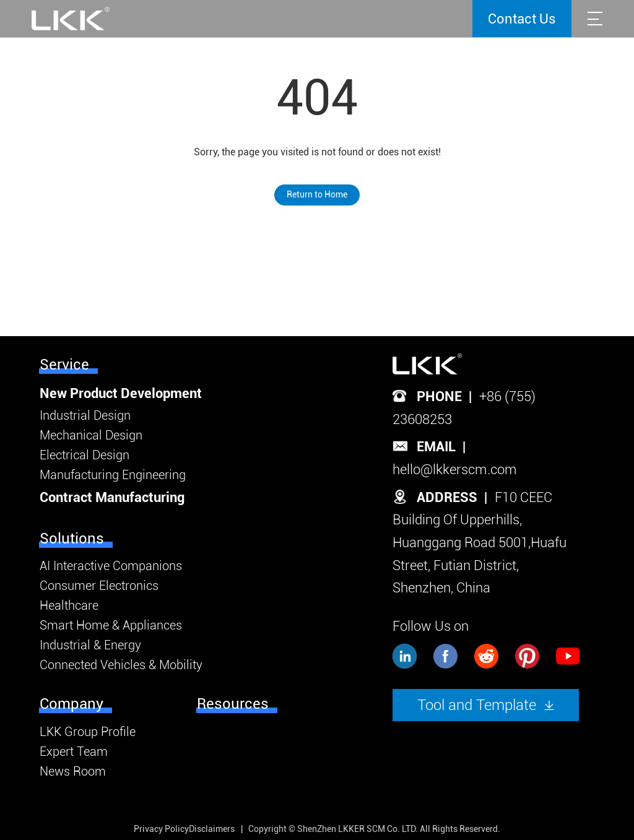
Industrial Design (85, 415)
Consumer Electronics (99, 586)
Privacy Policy (161, 829)
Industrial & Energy (90, 645)
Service (64, 365)
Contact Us (522, 19)
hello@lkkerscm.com (455, 470)
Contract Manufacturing (112, 497)
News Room (73, 771)
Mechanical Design (91, 435)
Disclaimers (212, 829)
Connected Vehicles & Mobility (121, 665)
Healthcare (69, 605)
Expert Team (74, 751)
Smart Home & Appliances (111, 625)
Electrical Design (85, 455)
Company (72, 704)
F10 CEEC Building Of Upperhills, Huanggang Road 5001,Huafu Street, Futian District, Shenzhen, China (480, 543)
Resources (233, 704)
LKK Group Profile (88, 732)
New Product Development (121, 393)
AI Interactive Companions (111, 566)
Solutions (72, 539)
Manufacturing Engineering (113, 475)
